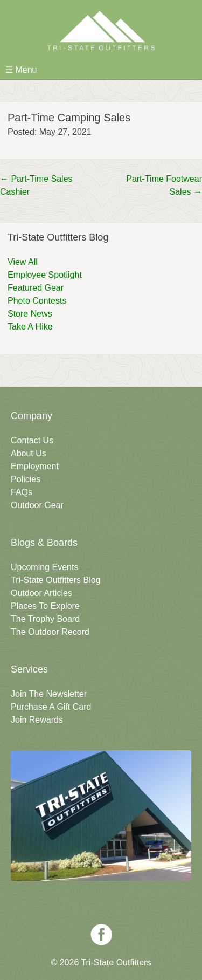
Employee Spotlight (45, 275)
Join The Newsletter (49, 694)
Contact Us (32, 440)
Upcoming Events (44, 567)
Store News (30, 314)
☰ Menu (21, 70)
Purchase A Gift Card (51, 707)
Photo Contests (37, 301)
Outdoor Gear (37, 505)
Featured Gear (36, 288)
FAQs (22, 492)
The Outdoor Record (50, 632)
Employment (35, 466)
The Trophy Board (45, 619)
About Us (29, 453)
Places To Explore (45, 606)
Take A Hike (30, 327)
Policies (26, 479)
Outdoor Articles (41, 593)
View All (23, 262)
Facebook (101, 935)
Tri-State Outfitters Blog (56, 580)
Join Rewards (37, 720)
